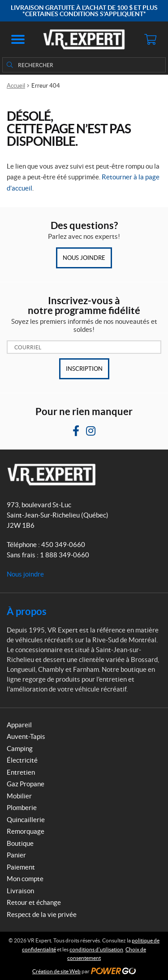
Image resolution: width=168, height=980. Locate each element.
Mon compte (25, 879)
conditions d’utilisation (96, 949)
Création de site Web (56, 971)
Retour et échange (34, 902)
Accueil (16, 86)
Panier (16, 855)
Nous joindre (84, 258)
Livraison (20, 891)
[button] (18, 39)
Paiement (21, 867)
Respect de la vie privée (42, 914)
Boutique (20, 843)
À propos (27, 611)
